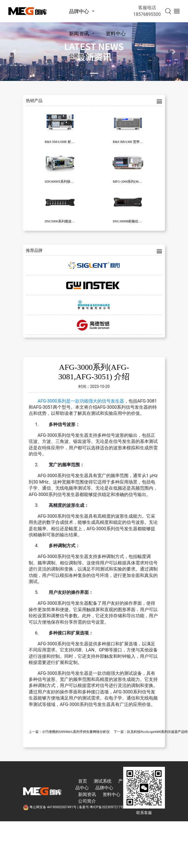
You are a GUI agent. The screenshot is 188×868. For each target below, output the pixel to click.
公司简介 (79, 56)
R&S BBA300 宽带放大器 (131, 142)
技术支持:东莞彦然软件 (143, 807)
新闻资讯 (79, 34)
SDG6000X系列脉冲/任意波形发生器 (71, 182)
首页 (83, 781)
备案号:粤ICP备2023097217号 (101, 807)
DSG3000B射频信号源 (129, 221)
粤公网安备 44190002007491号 (50, 807)
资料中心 (116, 34)
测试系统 (103, 781)
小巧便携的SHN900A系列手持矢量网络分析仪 (76, 732)
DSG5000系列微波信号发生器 (66, 221)
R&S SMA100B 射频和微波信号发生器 (73, 142)
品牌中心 (79, 11)
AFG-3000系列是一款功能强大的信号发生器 (81, 401)
